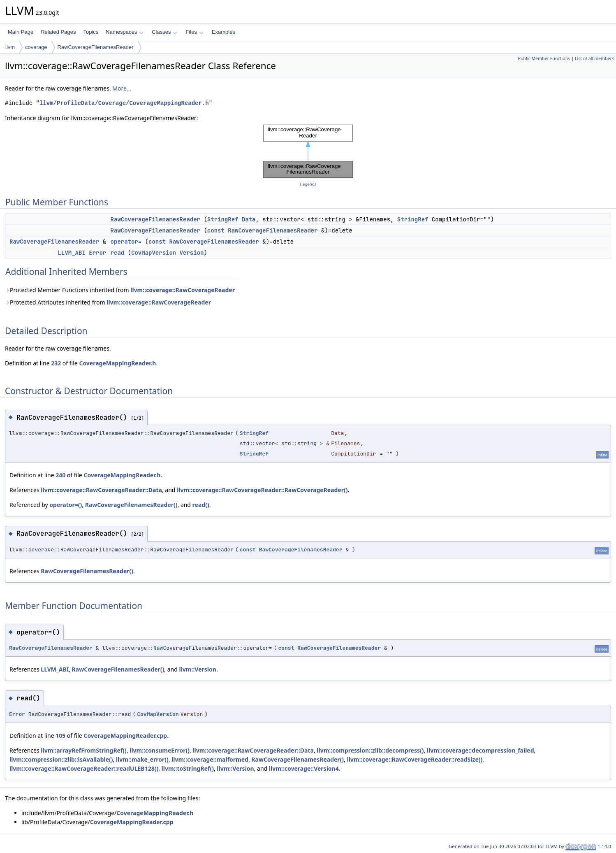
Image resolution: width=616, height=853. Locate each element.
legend (308, 184)
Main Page (21, 32)
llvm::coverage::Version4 (304, 768)
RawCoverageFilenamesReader (96, 47)
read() (201, 505)
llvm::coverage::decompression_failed (481, 750)
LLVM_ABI (72, 253)
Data (249, 219)
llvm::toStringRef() (188, 768)
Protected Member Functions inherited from (120, 290)
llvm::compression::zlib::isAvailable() (61, 759)
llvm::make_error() (142, 759)
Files (194, 32)
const (216, 230)
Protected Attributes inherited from (108, 302)
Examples (223, 32)
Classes (164, 32)
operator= (126, 242)
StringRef (223, 219)
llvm (10, 47)
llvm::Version (198, 669)
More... (122, 88)
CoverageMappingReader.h (117, 363)
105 (60, 736)
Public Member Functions (544, 58)
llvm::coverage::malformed (210, 759)
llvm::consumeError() (160, 750)
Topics (91, 32)
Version (192, 253)
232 (56, 363)
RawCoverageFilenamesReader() (131, 505)
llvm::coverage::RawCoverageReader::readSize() (415, 759)
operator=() (66, 505)
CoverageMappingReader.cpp (125, 736)
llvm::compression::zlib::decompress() (370, 750)
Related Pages (58, 32)
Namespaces (124, 32)
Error (97, 253)
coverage (36, 47)
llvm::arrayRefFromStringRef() (84, 750)
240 (60, 475)
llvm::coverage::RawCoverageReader (183, 290)
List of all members (594, 58)
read (118, 253)
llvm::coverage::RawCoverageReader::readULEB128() (84, 768)
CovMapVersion (154, 253)
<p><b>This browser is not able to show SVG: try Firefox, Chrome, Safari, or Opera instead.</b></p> (308, 151)
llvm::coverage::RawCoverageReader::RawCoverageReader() (262, 490)
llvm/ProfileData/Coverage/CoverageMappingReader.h (124, 103)
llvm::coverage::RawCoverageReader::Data (101, 490)
